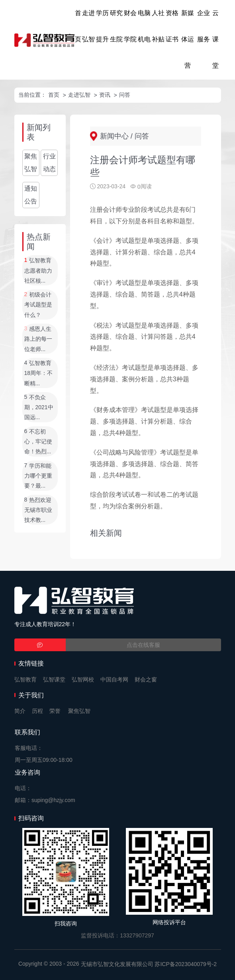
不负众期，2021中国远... (39, 407)
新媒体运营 (188, 39)
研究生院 (116, 26)
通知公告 (31, 195)
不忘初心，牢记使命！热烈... (38, 442)
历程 (37, 711)
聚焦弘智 (31, 163)
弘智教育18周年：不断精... (39, 373)
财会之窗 (146, 679)
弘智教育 (25, 679)
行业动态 (49, 163)
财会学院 (130, 26)
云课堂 (215, 39)
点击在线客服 (143, 645)
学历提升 (102, 26)
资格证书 (172, 26)
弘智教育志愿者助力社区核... (38, 271)
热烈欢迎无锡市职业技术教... (38, 510)
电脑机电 (144, 26)
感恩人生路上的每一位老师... (38, 339)
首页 (78, 26)
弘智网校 (83, 679)
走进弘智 (88, 26)
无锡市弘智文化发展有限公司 (117, 964)
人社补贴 (158, 26)
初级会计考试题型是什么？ (38, 305)
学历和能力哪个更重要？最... (38, 476)
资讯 (105, 95)
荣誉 (55, 711)
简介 (20, 711)
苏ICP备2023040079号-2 (186, 964)
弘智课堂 (54, 679)
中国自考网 (114, 679)
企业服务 (204, 26)
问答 (125, 95)
